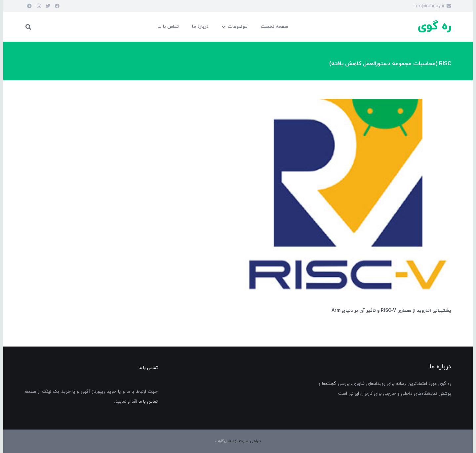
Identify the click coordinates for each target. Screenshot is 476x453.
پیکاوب (221, 441)
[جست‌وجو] (28, 27)
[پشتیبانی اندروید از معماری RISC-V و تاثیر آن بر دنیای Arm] (348, 104)
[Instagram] (39, 6)
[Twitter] (48, 6)
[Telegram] (29, 6)
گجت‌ (331, 384)
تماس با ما (148, 401)
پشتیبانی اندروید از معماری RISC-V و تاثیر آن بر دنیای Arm (391, 311)
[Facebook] (57, 6)
